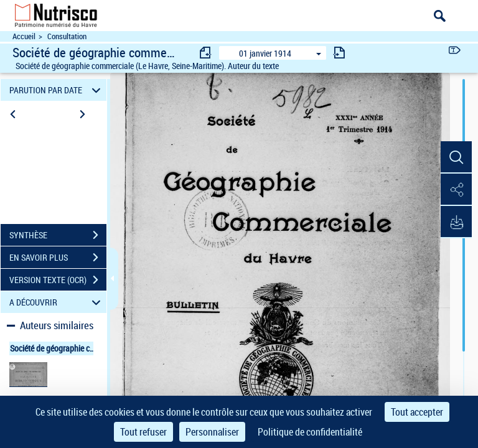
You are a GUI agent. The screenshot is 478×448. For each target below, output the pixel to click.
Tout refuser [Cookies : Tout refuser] (143, 432)
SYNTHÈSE (58, 235)
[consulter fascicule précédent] (206, 53)
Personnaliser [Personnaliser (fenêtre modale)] (212, 432)
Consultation (67, 36)
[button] (456, 157)
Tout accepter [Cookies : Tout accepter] (417, 412)
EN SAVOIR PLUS (58, 258)
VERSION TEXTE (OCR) (58, 280)
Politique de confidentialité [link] (310, 432)
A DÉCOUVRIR (57, 302)
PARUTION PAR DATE (57, 90)
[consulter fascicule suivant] (339, 53)
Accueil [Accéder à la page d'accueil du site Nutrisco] (24, 36)
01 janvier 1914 (265, 53)
